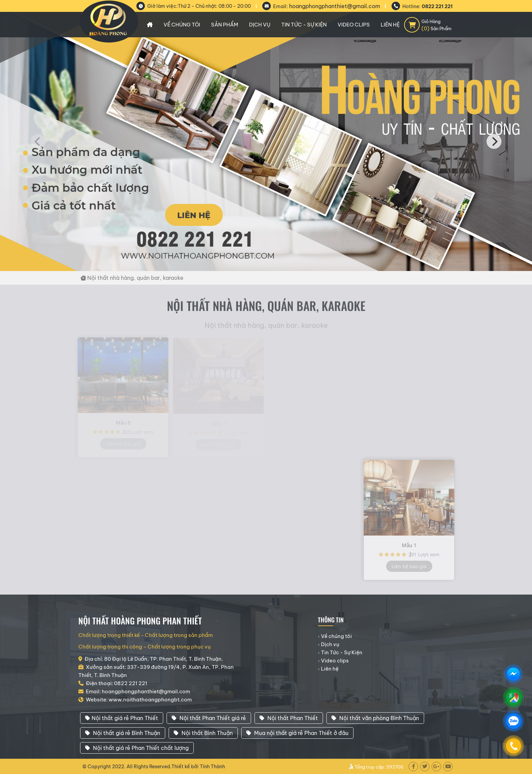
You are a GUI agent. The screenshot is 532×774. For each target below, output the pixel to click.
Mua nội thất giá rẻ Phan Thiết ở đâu (297, 733)
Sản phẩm (225, 25)
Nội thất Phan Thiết (289, 718)
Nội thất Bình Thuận (203, 733)
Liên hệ (390, 25)
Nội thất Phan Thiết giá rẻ (209, 718)
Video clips (354, 25)
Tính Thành (212, 767)
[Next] (494, 141)
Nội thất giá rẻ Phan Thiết (122, 718)
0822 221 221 (437, 6)
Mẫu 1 (409, 548)
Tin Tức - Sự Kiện (304, 25)
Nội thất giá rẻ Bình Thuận (123, 733)
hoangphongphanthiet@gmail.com (335, 6)
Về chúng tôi (182, 25)
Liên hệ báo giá (409, 569)
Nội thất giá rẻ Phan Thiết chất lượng (137, 748)
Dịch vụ (260, 25)
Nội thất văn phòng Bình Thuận (375, 718)
